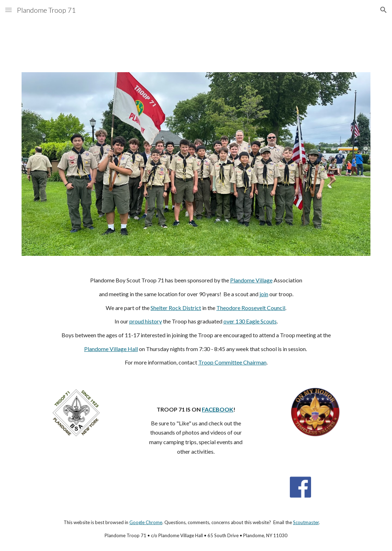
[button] (8, 10)
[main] (196, 322)
